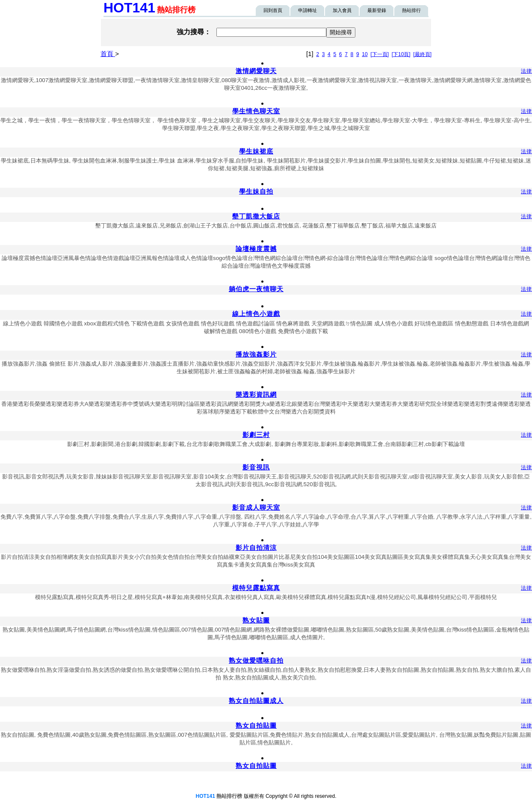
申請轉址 (307, 10)
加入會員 (342, 10)
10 (365, 54)
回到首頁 (273, 10)
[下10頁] (401, 54)
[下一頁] (380, 54)
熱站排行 (411, 10)
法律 (526, 71)
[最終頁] (422, 54)
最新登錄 (377, 10)
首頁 (108, 54)
